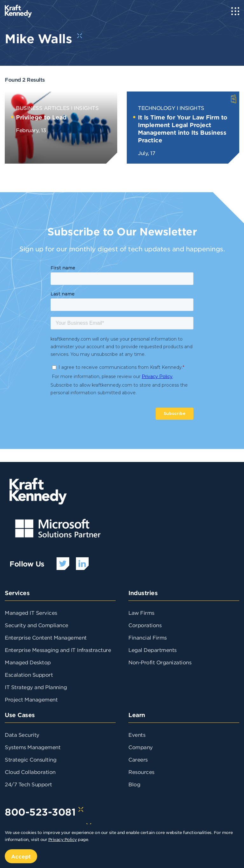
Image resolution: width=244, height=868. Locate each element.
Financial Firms (148, 637)
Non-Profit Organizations (160, 662)
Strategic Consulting (30, 759)
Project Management (31, 699)
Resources (141, 772)
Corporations (145, 625)
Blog (134, 784)
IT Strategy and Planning (36, 687)
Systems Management (33, 747)
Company (141, 747)
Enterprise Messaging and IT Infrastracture (58, 650)
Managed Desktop (28, 662)
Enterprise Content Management (46, 637)
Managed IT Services (31, 613)
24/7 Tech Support (28, 784)
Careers (138, 759)
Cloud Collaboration (30, 772)
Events (137, 735)
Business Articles (43, 108)
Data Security (22, 735)
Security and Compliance (37, 625)
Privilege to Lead (41, 117)
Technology (156, 108)
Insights (86, 108)
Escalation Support (29, 675)
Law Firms (141, 613)
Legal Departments (152, 650)
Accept (21, 856)
